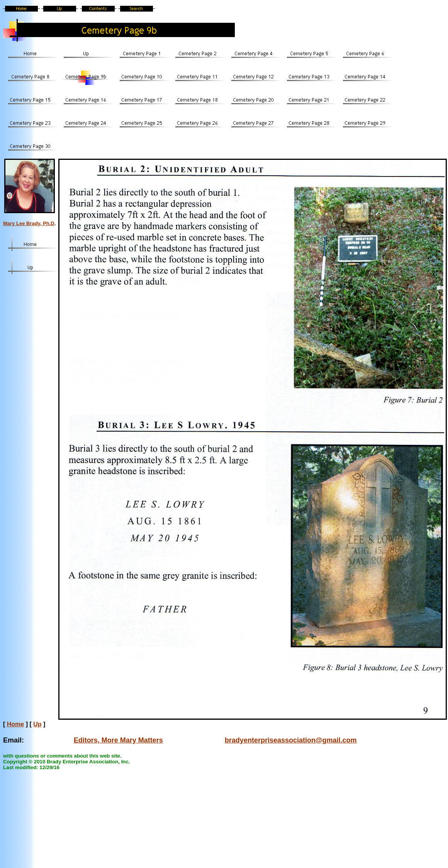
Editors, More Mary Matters (118, 740)
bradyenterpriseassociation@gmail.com (291, 740)
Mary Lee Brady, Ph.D (29, 223)
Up (37, 724)
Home (15, 724)
